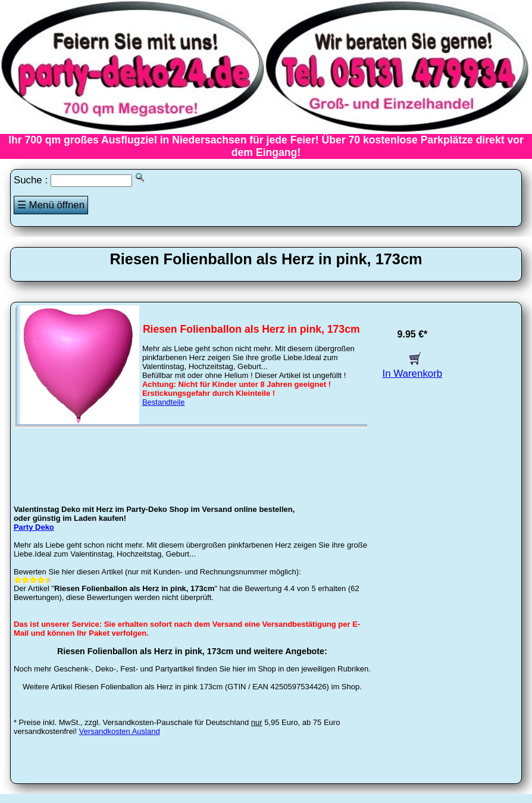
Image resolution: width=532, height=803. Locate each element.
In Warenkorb (413, 368)
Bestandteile (164, 402)
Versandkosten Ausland (120, 731)
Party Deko (34, 527)
